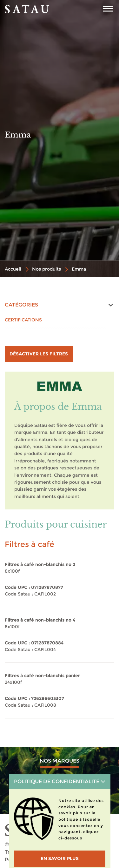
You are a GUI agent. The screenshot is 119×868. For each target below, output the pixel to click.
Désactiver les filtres (39, 354)
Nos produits (46, 269)
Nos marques (60, 761)
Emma (79, 269)
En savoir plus (60, 858)
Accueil (13, 269)
